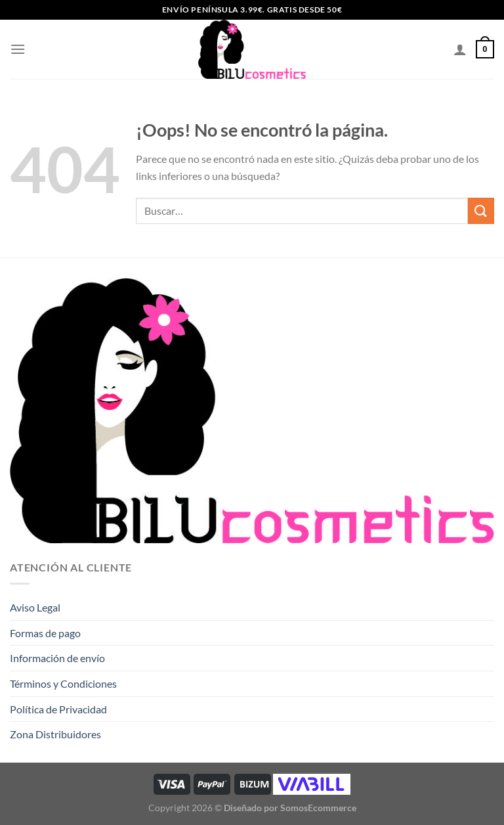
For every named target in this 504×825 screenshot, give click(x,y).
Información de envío (57, 658)
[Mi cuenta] (460, 49)
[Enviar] (481, 211)
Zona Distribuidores (55, 734)
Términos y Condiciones (63, 683)
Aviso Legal (35, 607)
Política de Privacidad (58, 709)
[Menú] (18, 49)
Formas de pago (45, 633)
